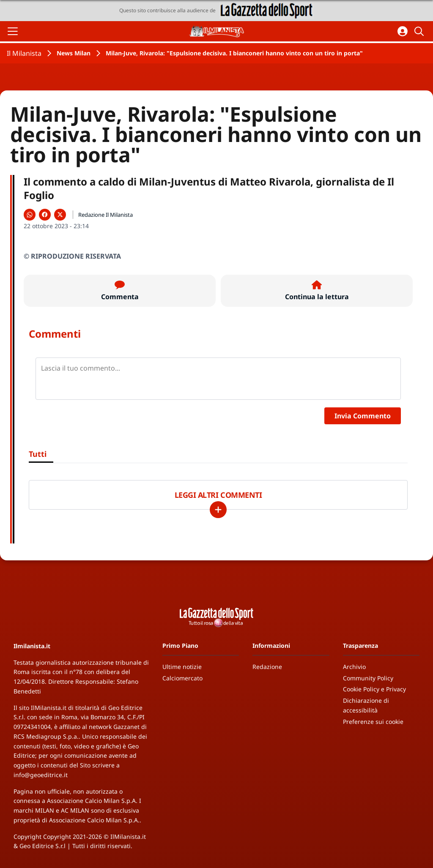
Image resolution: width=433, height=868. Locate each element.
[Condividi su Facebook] (45, 215)
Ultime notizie (182, 667)
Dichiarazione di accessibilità (366, 705)
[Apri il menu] (13, 31)
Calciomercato (182, 678)
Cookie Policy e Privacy (374, 689)
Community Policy (368, 678)
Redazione (267, 667)
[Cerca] (420, 31)
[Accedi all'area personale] (403, 31)
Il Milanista (24, 53)
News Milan (74, 53)
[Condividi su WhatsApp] (30, 215)
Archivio (354, 667)
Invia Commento (363, 416)
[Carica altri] (218, 510)
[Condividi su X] (60, 215)
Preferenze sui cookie (373, 722)
